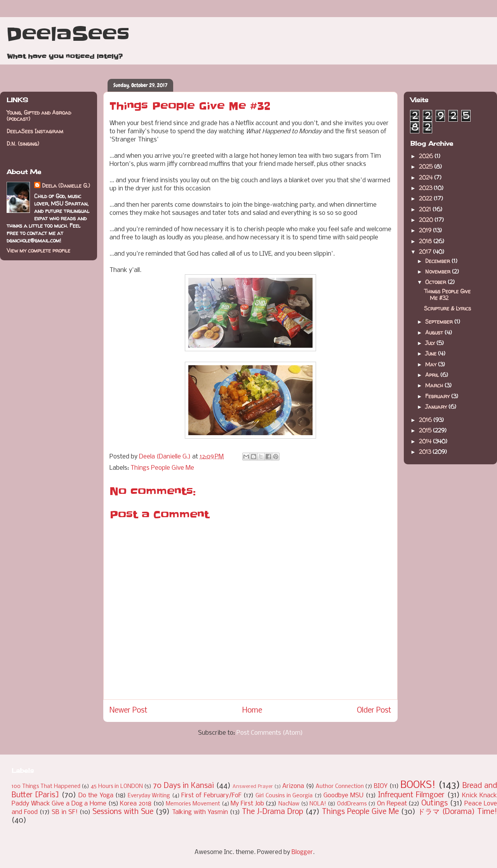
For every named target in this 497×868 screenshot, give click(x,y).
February (438, 396)
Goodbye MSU (343, 796)
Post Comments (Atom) (270, 733)
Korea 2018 (136, 804)
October (436, 282)
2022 (426, 198)
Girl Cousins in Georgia (284, 796)
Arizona (293, 786)
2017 (426, 252)
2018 (426, 241)
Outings (434, 804)
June (432, 353)
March (435, 385)
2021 (426, 209)
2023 (426, 188)
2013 (426, 452)
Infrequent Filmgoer (411, 795)
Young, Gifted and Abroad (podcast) (39, 116)
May (432, 364)
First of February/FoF (211, 796)
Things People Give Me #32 (447, 295)
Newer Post (129, 711)
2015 (426, 430)
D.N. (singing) (23, 144)
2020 (427, 220)
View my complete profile (38, 250)
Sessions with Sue (123, 812)
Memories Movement (193, 804)
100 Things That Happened (46, 787)
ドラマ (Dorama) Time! (457, 812)
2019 (426, 230)
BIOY (381, 786)
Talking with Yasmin (200, 812)
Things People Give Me (162, 468)
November (439, 271)
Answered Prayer (253, 787)
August (435, 332)
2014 (426, 441)
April (433, 375)
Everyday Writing (149, 796)
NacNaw (289, 804)
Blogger (302, 852)
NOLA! (318, 804)
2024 (427, 177)
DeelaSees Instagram (35, 131)
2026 (427, 156)
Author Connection (340, 787)
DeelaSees (68, 34)
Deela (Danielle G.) (66, 186)
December (438, 261)
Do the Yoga (96, 796)
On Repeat (392, 804)
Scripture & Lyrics (447, 308)
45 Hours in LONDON (117, 787)
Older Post (374, 711)
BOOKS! (418, 785)
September (440, 322)
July (431, 343)
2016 (426, 420)
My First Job (247, 804)
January (437, 407)
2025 (427, 166)
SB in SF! (65, 812)
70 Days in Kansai (183, 786)
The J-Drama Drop (273, 812)
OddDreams (352, 804)
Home (252, 711)
